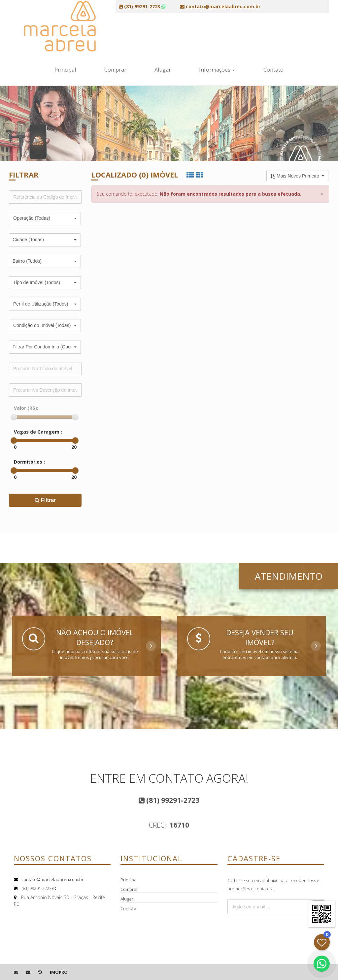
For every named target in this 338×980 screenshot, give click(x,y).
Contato (273, 70)
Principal (65, 70)
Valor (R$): (26, 408)
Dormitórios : (29, 462)
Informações (217, 70)
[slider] (14, 417)
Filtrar (45, 500)
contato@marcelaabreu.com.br (52, 879)
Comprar (115, 70)
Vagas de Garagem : (38, 432)
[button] (45, 218)
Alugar (163, 70)
